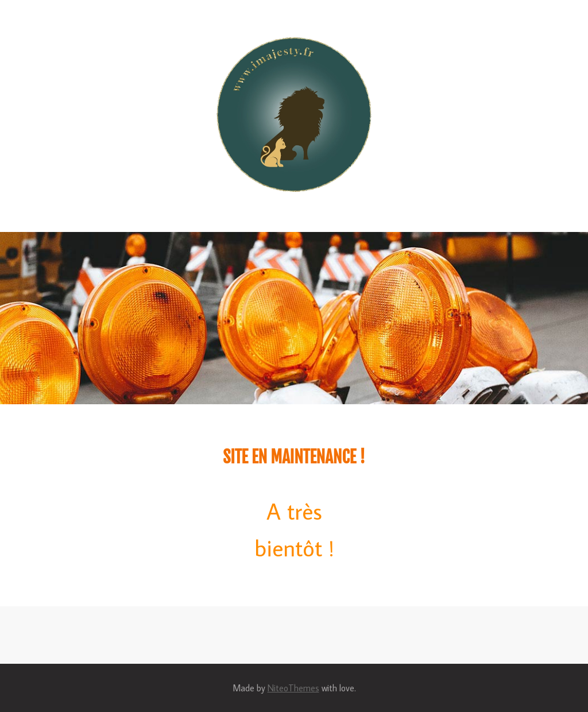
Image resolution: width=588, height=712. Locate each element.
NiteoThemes (293, 688)
